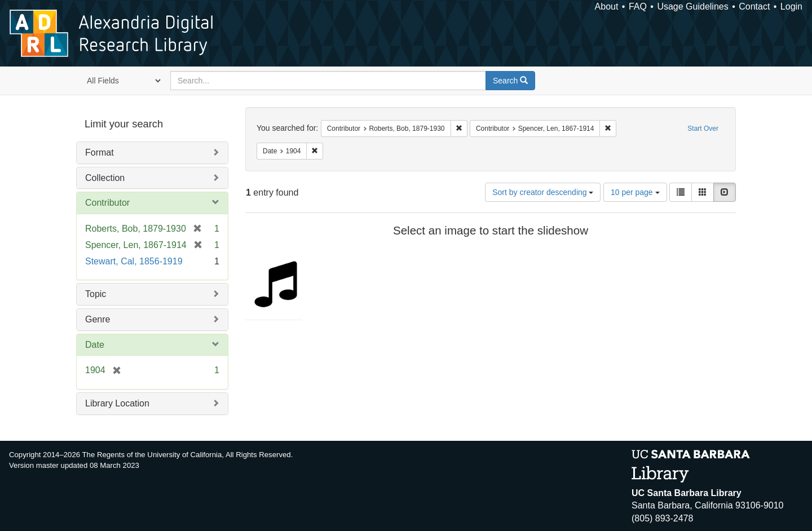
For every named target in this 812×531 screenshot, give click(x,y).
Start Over (703, 129)
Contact (754, 6)
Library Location (117, 403)
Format (100, 152)
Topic (96, 294)
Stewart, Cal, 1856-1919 (134, 261)
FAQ (638, 6)
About (607, 6)
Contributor (107, 203)
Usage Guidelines (692, 6)
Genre (98, 319)
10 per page (635, 192)
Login (791, 6)
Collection (105, 178)
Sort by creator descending (543, 192)
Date (95, 345)
